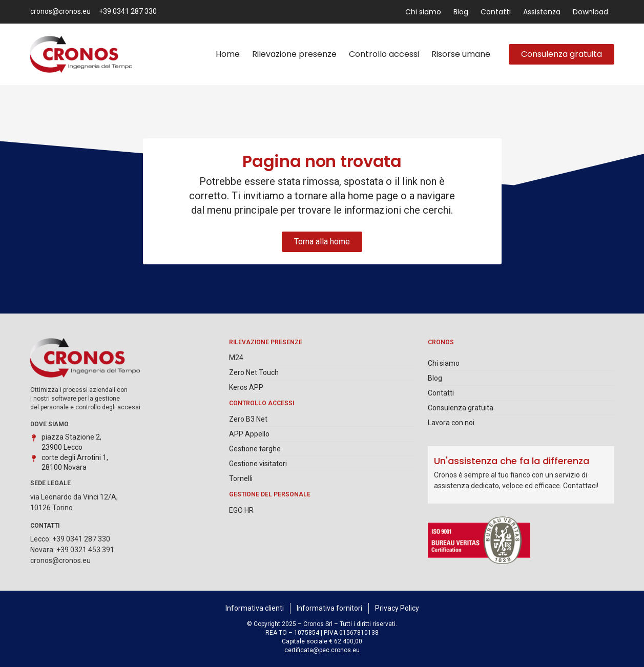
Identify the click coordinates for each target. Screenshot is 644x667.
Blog (461, 12)
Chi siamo (423, 12)
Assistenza (542, 12)
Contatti (496, 12)
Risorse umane (461, 54)
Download (590, 12)
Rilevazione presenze (294, 54)
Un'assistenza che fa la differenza (512, 461)
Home (228, 54)
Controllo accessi (384, 54)
